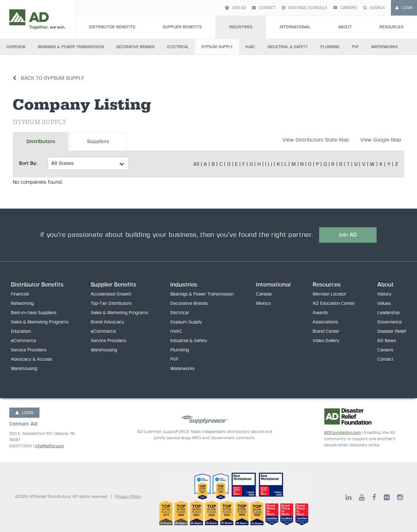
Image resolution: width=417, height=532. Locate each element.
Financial (20, 294)
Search (374, 8)
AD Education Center (334, 304)
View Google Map (381, 140)
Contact (264, 8)
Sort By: (28, 163)
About (345, 27)
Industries (241, 27)
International (295, 27)
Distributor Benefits (112, 27)
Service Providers (29, 350)
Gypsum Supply (217, 47)
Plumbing (330, 47)
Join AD (235, 8)
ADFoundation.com (343, 433)
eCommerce (23, 341)
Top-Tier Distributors (111, 304)
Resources (327, 285)
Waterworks (385, 47)
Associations (325, 322)
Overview (16, 47)
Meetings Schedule (305, 8)
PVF (355, 47)
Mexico (263, 304)
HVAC (250, 47)
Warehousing (24, 369)
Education (21, 331)
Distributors (41, 142)
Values (384, 304)
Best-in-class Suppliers (34, 313)
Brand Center (326, 331)
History (384, 294)
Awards (320, 313)
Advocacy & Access (31, 359)
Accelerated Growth (111, 294)
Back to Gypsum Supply (48, 78)
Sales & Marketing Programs (40, 322)
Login (404, 8)
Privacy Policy (128, 497)
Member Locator (329, 294)
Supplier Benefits (182, 27)
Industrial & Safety (288, 47)
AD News (387, 341)
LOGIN (24, 413)
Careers (345, 8)
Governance (390, 322)
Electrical (178, 47)
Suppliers (98, 142)
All (196, 164)
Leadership (388, 313)
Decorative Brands (135, 47)
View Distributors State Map (316, 140)
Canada (264, 294)
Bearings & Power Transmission (71, 47)
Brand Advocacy (108, 322)
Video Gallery (326, 341)
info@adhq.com (49, 446)
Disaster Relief (392, 331)
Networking (22, 304)
